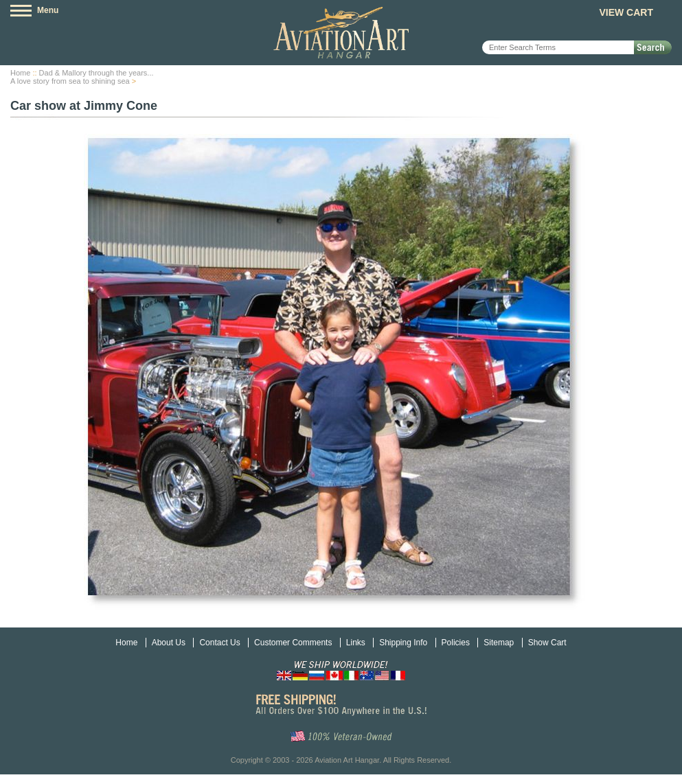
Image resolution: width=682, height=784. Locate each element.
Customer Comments (293, 643)
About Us (169, 643)
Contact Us (219, 643)
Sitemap (499, 643)
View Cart (626, 12)
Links (356, 643)
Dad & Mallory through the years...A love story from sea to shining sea (82, 77)
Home (20, 73)
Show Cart (547, 643)
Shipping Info (403, 643)
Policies (456, 643)
